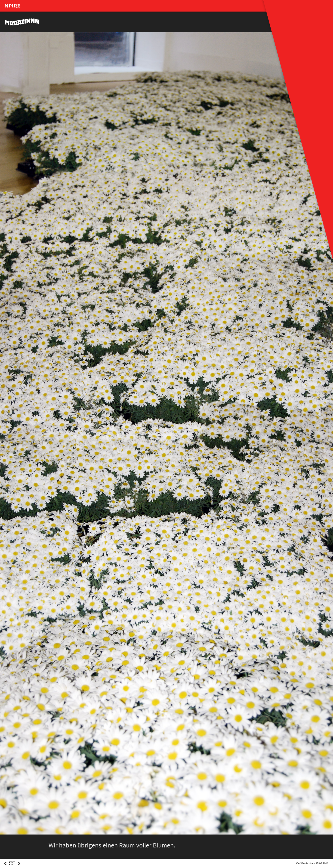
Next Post (19, 868)
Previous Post (5, 868)
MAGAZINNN (22, 22)
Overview (12, 868)
